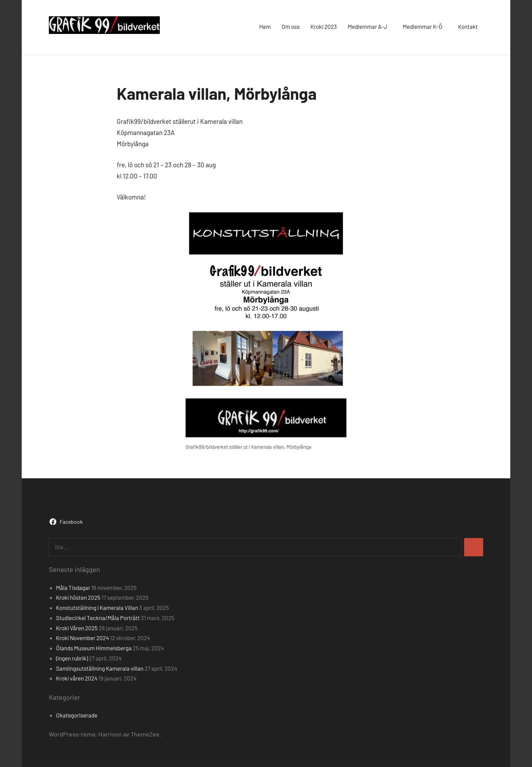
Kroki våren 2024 (77, 678)
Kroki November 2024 (82, 638)
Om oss (291, 26)
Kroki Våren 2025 (77, 628)
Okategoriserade (77, 715)
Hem (265, 26)
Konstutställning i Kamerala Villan (97, 608)
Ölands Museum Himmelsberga (94, 648)
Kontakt (468, 26)
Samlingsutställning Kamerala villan (100, 668)
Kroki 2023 (324, 26)
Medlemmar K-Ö (425, 26)
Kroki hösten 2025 (78, 597)
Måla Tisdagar (73, 588)
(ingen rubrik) (72, 658)
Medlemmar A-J (370, 26)
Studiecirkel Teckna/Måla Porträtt (98, 618)
